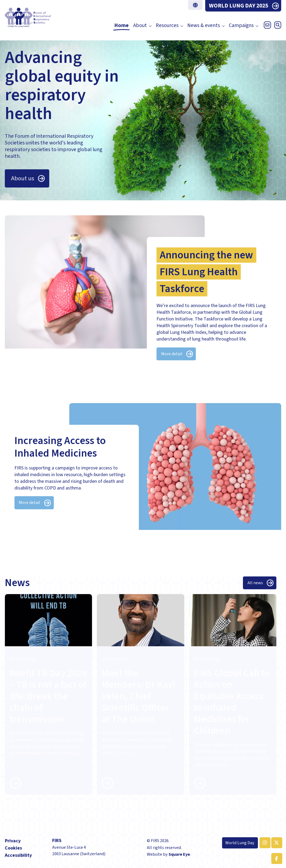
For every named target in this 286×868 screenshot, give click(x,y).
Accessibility (18, 855)
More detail (172, 354)
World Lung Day (240, 843)
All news (255, 583)
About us (23, 178)
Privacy (13, 841)
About (140, 26)
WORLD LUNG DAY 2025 (239, 6)
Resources (167, 26)
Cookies (13, 848)
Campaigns (241, 26)
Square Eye (179, 854)
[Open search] (277, 26)
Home (121, 26)
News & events (204, 26)
